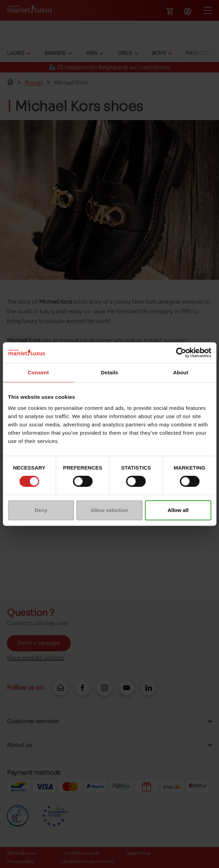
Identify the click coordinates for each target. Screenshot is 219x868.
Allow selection (109, 510)
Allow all (178, 510)
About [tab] (181, 372)
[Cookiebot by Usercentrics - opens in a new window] (181, 353)
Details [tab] (110, 372)
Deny (41, 510)
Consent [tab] (38, 372)
